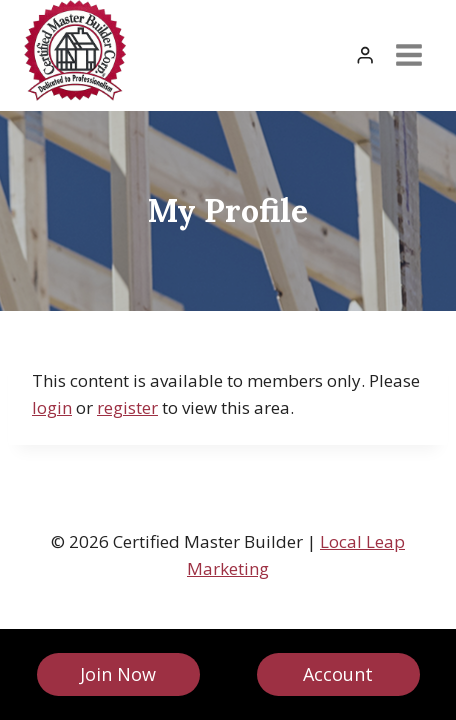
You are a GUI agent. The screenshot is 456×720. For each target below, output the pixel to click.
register (127, 407)
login (52, 407)
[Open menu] (408, 55)
